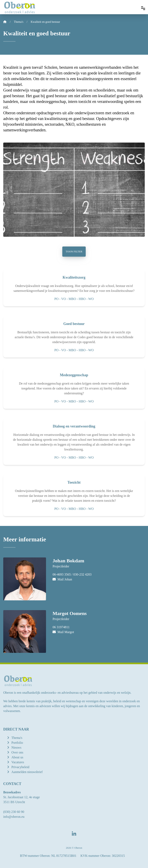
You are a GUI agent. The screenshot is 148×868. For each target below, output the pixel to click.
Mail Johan (62, 579)
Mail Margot (63, 632)
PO (56, 299)
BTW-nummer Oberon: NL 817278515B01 (48, 856)
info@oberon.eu (14, 817)
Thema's (17, 738)
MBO (72, 299)
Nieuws (16, 748)
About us (17, 757)
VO (63, 299)
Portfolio (17, 743)
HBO (82, 299)
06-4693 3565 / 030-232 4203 (72, 574)
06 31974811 (61, 627)
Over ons (17, 752)
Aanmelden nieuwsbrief (27, 772)
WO (91, 299)
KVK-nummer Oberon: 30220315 (103, 856)
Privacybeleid (20, 767)
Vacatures (18, 762)
